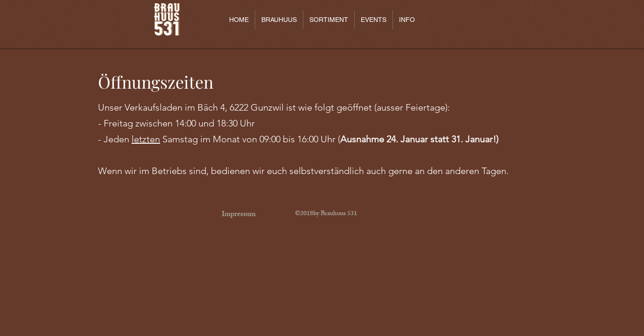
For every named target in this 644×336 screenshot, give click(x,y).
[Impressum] (238, 215)
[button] (279, 20)
